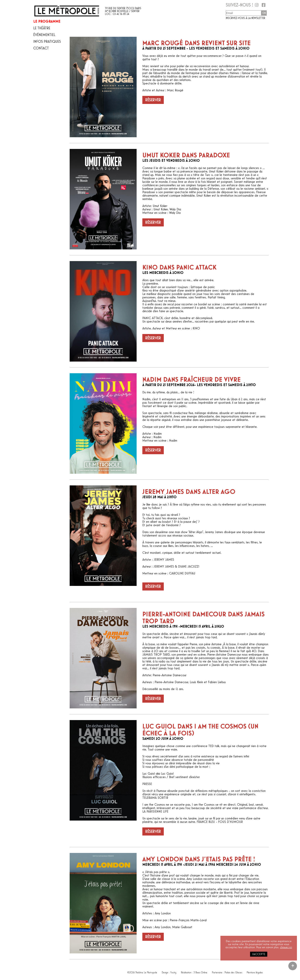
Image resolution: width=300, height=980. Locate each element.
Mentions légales (255, 972)
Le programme (47, 21)
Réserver (153, 100)
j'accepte (259, 954)
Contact (41, 48)
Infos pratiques (47, 42)
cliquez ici (286, 947)
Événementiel (44, 35)
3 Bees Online (201, 972)
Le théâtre (42, 28)
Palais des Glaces (233, 972)
